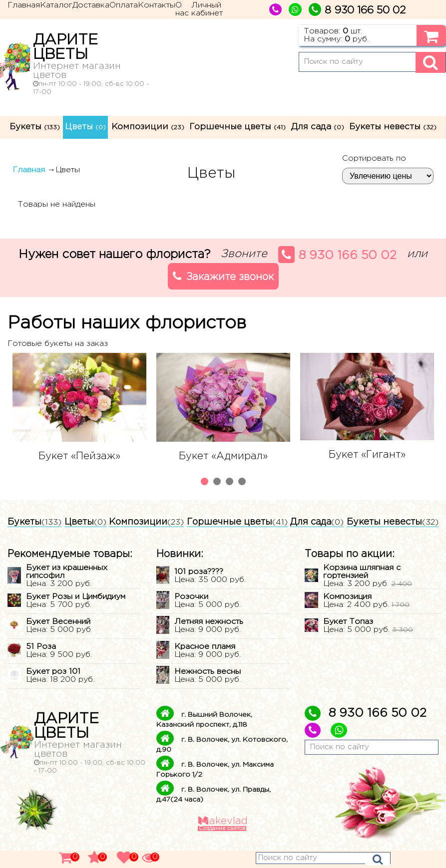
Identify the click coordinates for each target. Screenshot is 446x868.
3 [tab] (231, 483)
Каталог (56, 5)
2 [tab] (218, 483)
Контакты (157, 5)
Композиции (148, 127)
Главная (24, 5)
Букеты (35, 127)
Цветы (85, 127)
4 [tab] (243, 483)
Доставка (91, 5)
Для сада (318, 127)
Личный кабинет (207, 9)
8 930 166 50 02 (337, 255)
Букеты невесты (393, 127)
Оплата (124, 5)
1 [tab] (206, 483)
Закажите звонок (223, 276)
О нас (182, 9)
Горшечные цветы (237, 127)
